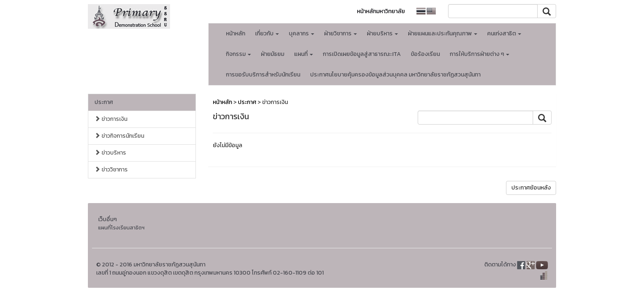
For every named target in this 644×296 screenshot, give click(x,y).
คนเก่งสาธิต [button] (504, 34)
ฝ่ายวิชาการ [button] (340, 34)
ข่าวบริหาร (110, 153)
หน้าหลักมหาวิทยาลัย (381, 11)
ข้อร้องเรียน (425, 54)
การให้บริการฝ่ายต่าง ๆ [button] (480, 54)
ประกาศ (104, 102)
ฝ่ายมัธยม (273, 54)
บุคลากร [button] (301, 34)
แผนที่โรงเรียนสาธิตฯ (121, 228)
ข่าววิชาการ (111, 170)
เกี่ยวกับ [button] (267, 34)
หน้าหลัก (236, 34)
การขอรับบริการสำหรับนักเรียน (263, 75)
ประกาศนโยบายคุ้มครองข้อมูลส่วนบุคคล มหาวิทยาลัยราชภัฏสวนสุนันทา (395, 75)
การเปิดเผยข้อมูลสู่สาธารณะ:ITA (362, 54)
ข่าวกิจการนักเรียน (119, 136)
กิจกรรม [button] (238, 54)
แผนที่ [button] (304, 54)
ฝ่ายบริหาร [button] (382, 34)
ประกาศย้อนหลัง (531, 188)
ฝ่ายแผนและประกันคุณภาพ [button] (443, 34)
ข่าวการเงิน (111, 119)
